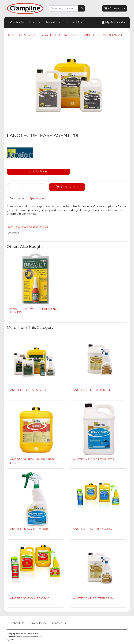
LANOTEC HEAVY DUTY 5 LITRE (93, 459)
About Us (53, 22)
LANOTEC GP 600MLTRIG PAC (29, 598)
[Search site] (82, 8)
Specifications (38, 198)
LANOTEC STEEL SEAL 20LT (27, 390)
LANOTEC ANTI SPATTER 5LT (91, 390)
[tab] (17, 199)
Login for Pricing (38, 172)
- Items (112, 8)
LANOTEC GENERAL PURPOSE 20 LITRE (32, 461)
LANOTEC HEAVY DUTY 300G (92, 529)
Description (17, 198)
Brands (35, 22)
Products (17, 22)
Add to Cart (67, 187)
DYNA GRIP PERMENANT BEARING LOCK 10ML (33, 310)
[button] (114, 22)
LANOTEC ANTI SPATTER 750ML (93, 598)
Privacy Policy (38, 623)
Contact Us (74, 22)
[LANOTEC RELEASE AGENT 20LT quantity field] (25, 187)
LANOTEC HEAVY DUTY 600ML (30, 529)
